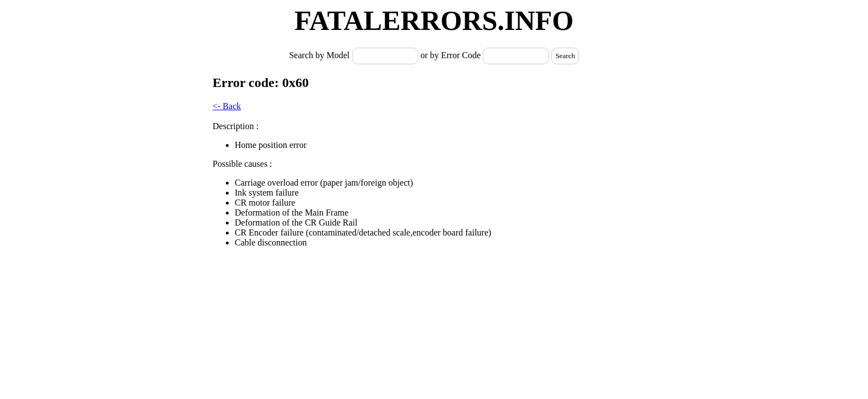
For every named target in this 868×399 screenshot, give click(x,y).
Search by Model (320, 55)
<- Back (227, 106)
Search (565, 56)
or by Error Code (451, 55)
